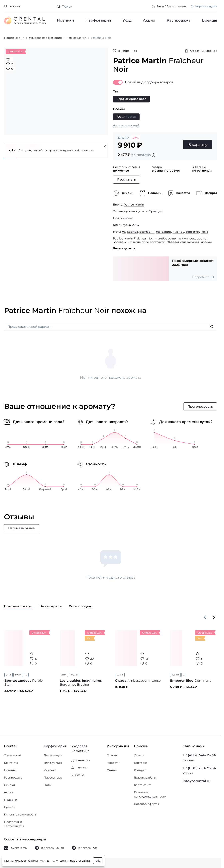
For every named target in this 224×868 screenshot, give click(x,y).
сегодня (134, 167)
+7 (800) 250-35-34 (199, 768)
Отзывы (112, 755)
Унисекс (127, 218)
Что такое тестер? (126, 125)
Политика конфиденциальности (150, 794)
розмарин (147, 232)
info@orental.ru (197, 781)
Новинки (65, 20)
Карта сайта (143, 785)
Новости (113, 763)
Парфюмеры (53, 778)
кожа (204, 232)
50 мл (18, 675)
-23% (135, 138)
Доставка (141, 763)
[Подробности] (154, 155)
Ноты (48, 785)
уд (124, 232)
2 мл (8, 675)
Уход (127, 20)
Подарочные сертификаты (14, 824)
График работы (145, 778)
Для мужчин (53, 763)
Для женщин (53, 755)
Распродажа (179, 20)
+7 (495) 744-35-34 (199, 755)
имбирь (178, 232)
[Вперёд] (214, 617)
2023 (135, 225)
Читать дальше (124, 248)
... (26, 675)
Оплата (139, 755)
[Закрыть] (105, 146)
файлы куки (37, 861)
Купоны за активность (20, 814)
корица (132, 232)
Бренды (210, 20)
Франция (156, 211)
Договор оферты (146, 804)
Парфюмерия (98, 20)
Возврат (140, 770)
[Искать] (212, 327)
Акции (149, 20)
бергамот (192, 232)
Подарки (11, 800)
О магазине (12, 755)
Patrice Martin (134, 205)
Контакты (11, 763)
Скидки (9, 785)
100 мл (74, 675)
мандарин (164, 232)
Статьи (112, 770)
